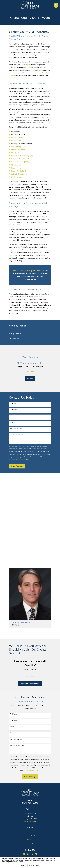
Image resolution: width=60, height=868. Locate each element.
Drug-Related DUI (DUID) (20, 162)
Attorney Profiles (30, 836)
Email (12, 422)
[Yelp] (32, 854)
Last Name (13, 410)
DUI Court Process (18, 138)
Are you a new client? (17, 429)
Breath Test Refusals (19, 171)
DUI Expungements (18, 177)
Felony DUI (15, 153)
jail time (28, 65)
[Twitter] (36, 854)
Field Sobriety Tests (19, 165)
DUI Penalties (16, 141)
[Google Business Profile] (28, 854)
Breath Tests (16, 168)
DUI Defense (30, 840)
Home (30, 832)
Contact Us (30, 844)
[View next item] (32, 372)
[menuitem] (30, 334)
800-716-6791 (30, 803)
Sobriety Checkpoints (19, 174)
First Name (13, 403)
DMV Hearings (17, 147)
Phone (12, 416)
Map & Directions (30, 822)
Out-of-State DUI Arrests (20, 159)
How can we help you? (17, 435)
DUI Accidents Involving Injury (22, 156)
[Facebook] (24, 854)
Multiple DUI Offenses (19, 150)
